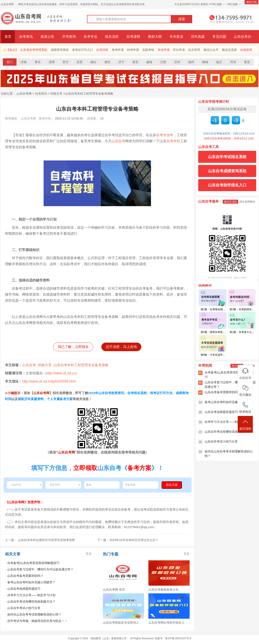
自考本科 (173, 141)
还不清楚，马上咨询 (121, 347)
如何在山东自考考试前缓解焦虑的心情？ (34, 614)
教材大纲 (155, 37)
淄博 (52, 62)
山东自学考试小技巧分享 (24, 608)
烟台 (93, 62)
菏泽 (233, 62)
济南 (24, 62)
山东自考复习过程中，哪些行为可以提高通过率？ (40, 569)
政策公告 (47, 37)
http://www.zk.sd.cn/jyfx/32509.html (49, 381)
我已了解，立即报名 (73, 347)
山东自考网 (7, 4)
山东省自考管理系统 (34, 50)
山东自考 (118, 141)
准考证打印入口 (82, 50)
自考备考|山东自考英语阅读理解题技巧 (33, 563)
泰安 (135, 62)
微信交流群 (229, 50)
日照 (163, 62)
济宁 (121, 62)
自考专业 (90, 37)
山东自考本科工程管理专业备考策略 (89, 94)
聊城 (205, 62)
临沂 (219, 62)
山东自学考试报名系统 (227, 157)
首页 (8, 37)
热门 (10, 62)
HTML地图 (216, 4)
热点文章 (237, 366)
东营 (79, 62)
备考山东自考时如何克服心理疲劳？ (31, 582)
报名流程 (112, 37)
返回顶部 (245, 425)
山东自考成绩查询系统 (227, 171)
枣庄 (66, 62)
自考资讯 (26, 37)
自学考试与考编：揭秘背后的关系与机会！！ (37, 621)
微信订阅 (251, 2)
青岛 (38, 62)
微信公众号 (211, 50)
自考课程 (133, 37)
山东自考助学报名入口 (227, 185)
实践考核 (148, 50)
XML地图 (232, 4)
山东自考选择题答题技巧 (24, 589)
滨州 (177, 62)
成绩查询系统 (60, 50)
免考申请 (118, 50)
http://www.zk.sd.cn (61, 373)
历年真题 (198, 37)
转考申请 (133, 50)
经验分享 (56, 94)
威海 (149, 62)
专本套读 (176, 37)
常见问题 (219, 37)
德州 (191, 62)
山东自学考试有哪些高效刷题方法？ (31, 602)
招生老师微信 (247, 202)
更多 (89, 554)
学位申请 (179, 50)
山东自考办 (242, 37)
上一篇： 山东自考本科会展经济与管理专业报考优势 (40, 540)
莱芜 (247, 62)
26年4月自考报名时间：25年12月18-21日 (229, 134)
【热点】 (12, 50)
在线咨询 (246, 50)
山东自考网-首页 (114, 590)
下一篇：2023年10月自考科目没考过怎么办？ (128, 540)
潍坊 (107, 62)
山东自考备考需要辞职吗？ (25, 576)
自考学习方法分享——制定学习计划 (31, 595)
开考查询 (69, 37)
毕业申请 (164, 50)
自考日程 (102, 50)
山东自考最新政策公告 (163, 590)
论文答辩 (194, 50)
